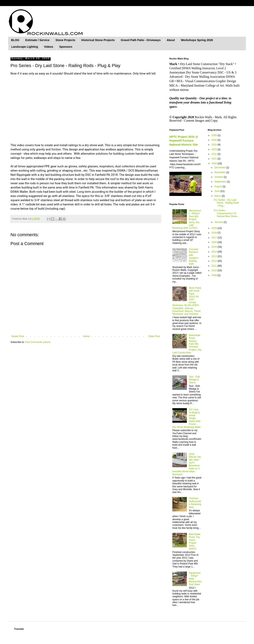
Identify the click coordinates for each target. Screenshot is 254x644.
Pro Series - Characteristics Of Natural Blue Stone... (226, 213)
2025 (214, 140)
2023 (214, 149)
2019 (214, 228)
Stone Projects (65, 40)
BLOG (15, 40)
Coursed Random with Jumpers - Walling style (194, 257)
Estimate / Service (37, 40)
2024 (214, 145)
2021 (214, 159)
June (217, 191)
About (171, 40)
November (220, 172)
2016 (214, 242)
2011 (214, 266)
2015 (214, 247)
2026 (214, 135)
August (218, 186)
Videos (49, 47)
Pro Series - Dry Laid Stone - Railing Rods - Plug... (226, 203)
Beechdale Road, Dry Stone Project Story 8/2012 (195, 541)
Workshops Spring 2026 (197, 40)
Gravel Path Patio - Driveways (141, 40)
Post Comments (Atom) (38, 342)
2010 (214, 270)
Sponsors (66, 47)
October (219, 177)
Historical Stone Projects (98, 40)
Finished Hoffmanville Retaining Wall (195, 503)
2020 (214, 164)
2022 (214, 154)
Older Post (154, 336)
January (219, 222)
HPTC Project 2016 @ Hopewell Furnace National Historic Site (184, 141)
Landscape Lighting (25, 47)
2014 (214, 252)
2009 (214, 275)
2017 (214, 238)
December (220, 168)
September (221, 182)
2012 (214, 261)
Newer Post (18, 336)
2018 (214, 233)
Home (86, 336)
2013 (214, 256)
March (218, 196)
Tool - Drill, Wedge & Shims (195, 380)
